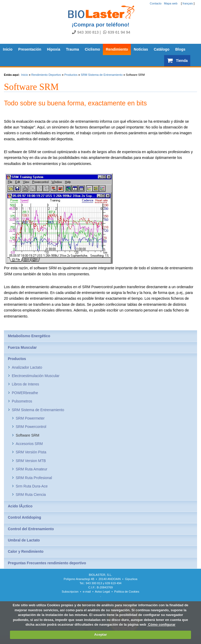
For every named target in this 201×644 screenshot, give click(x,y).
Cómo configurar (161, 624)
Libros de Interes (25, 384)
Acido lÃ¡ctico (20, 506)
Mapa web (171, 3)
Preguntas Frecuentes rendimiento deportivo (47, 563)
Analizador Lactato (27, 367)
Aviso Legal (102, 592)
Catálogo (162, 49)
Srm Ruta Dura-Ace (32, 486)
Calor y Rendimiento (26, 551)
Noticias (141, 49)
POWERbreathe (25, 393)
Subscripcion (70, 592)
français (188, 3)
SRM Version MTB (31, 461)
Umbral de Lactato (24, 540)
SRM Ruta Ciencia (31, 495)
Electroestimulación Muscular (36, 376)
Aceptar (100, 634)
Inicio (8, 49)
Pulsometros (22, 401)
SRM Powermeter (30, 418)
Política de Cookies (127, 592)
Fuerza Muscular (22, 347)
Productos (71, 75)
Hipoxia (54, 49)
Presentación (30, 49)
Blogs (180, 49)
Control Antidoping (24, 517)
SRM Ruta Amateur (32, 469)
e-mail (87, 592)
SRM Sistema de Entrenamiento (102, 75)
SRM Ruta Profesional (34, 478)
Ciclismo (92, 49)
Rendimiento (117, 49)
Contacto (156, 3)
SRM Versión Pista (31, 452)
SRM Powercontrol (31, 427)
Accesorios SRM (29, 444)
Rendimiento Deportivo (46, 75)
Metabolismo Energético (29, 336)
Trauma (72, 49)
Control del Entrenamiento (31, 529)
